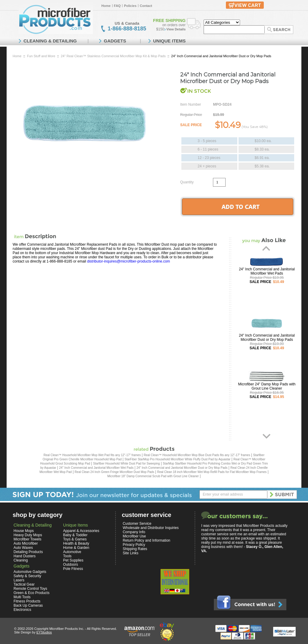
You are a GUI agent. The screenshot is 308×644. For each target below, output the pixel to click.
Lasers (19, 580)
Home (106, 6)
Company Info (134, 532)
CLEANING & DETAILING (50, 41)
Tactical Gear (24, 584)
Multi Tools (22, 597)
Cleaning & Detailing (33, 525)
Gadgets (22, 566)
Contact (146, 6)
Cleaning (21, 560)
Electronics (22, 610)
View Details (176, 29)
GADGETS (115, 41)
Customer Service (137, 524)
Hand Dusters (25, 556)
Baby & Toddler (75, 535)
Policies (130, 6)
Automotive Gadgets (30, 572)
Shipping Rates (135, 549)
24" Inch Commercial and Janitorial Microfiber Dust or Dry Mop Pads (267, 338)
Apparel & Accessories (81, 531)
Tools (67, 556)
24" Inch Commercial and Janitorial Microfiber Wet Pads (267, 271)
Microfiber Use (134, 536)
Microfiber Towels (27, 539)
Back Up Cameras (28, 605)
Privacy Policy (134, 545)
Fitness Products (27, 601)
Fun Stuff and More (41, 56)
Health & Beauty (76, 543)
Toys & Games (75, 539)
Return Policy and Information (146, 540)
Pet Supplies (73, 560)
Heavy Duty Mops (28, 535)
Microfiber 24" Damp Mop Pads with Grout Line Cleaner (267, 386)
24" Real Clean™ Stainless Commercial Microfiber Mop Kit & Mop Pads (113, 56)
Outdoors (71, 565)
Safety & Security (27, 576)
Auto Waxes (23, 548)
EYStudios (44, 632)
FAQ (117, 6)
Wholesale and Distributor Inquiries (151, 528)
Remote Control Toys (30, 589)
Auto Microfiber (26, 543)
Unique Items (75, 525)
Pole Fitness (73, 569)
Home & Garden (76, 548)
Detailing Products (28, 552)
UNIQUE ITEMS (169, 41)
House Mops (24, 531)
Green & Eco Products (31, 593)
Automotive (72, 552)
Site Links (131, 553)
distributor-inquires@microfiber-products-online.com (128, 261)
